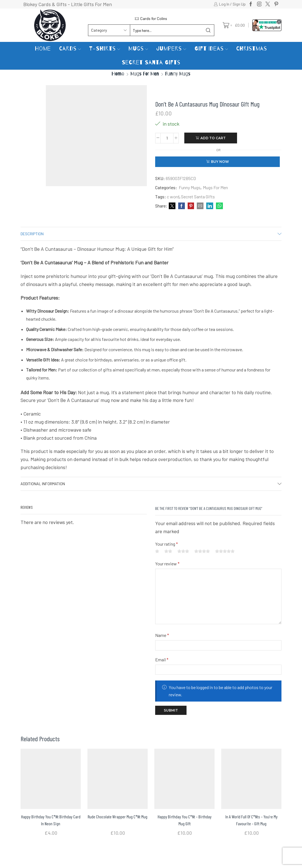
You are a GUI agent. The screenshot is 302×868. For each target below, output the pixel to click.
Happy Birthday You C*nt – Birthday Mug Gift (185, 820)
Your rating (167, 544)
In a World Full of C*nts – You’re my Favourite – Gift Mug (251, 820)
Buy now (220, 162)
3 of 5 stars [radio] (183, 551)
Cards (70, 49)
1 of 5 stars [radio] (157, 551)
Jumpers (171, 49)
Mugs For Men (145, 74)
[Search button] (208, 30)
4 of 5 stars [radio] (202, 551)
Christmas (252, 49)
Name (162, 635)
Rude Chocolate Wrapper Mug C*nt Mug (118, 817)
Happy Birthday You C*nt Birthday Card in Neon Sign (51, 820)
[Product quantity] (167, 138)
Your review (167, 564)
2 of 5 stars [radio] (168, 551)
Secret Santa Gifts (151, 63)
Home (43, 49)
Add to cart (213, 138)
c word (173, 197)
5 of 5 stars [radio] (225, 551)
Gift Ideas (211, 49)
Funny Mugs (178, 74)
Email (162, 660)
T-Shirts (105, 49)
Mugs (138, 49)
